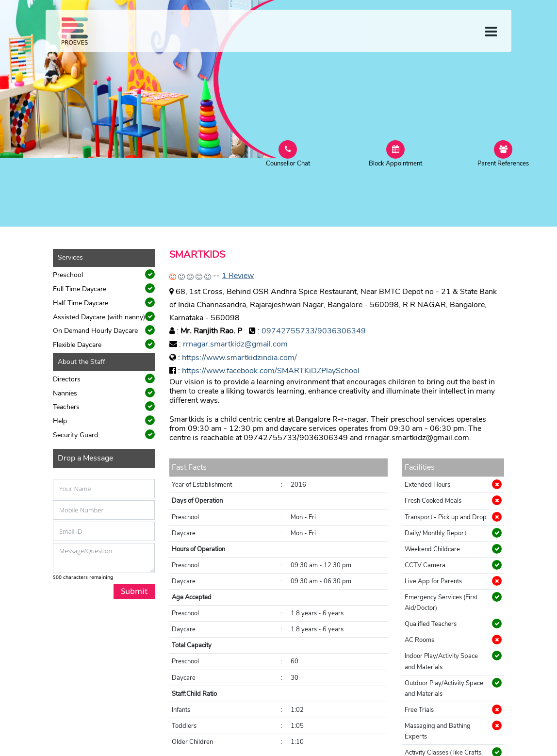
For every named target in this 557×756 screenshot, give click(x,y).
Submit (134, 591)
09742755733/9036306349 (314, 331)
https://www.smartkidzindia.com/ (239, 358)
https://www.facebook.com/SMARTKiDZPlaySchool (271, 371)
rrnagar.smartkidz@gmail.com (235, 344)
